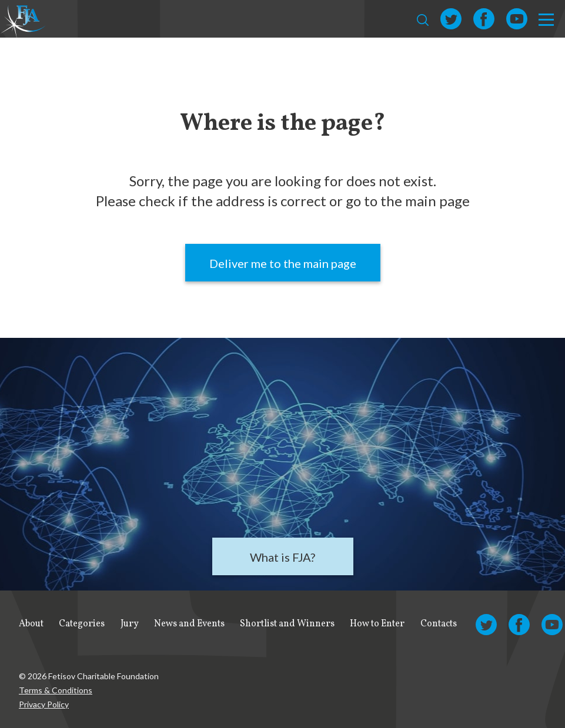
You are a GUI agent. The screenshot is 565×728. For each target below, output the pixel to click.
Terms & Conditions (56, 690)
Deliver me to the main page (283, 263)
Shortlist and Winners (287, 624)
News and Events (189, 624)
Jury (130, 624)
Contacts (439, 624)
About (31, 624)
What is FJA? (282, 557)
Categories (82, 624)
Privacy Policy (44, 704)
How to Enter (377, 624)
